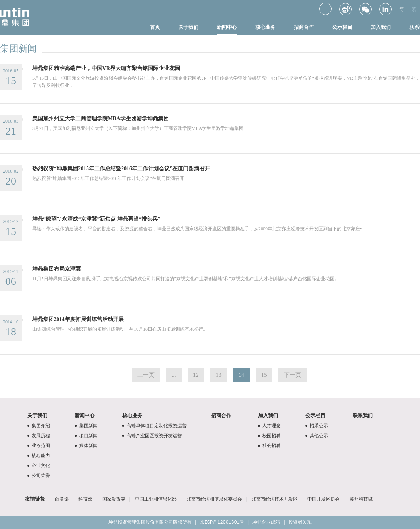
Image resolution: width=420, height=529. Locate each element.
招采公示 (316, 426)
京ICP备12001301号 (222, 522)
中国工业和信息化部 (156, 499)
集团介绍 (37, 426)
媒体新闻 (85, 446)
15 (264, 375)
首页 (155, 27)
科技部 (85, 499)
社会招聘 (268, 446)
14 (241, 375)
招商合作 (304, 27)
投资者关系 (300, 522)
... (174, 375)
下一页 (292, 375)
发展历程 (37, 436)
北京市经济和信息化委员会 (214, 499)
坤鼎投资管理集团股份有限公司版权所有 (150, 522)
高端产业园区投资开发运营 (151, 436)
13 (219, 375)
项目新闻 (85, 436)
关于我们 (188, 27)
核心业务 (265, 27)
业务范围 (37, 446)
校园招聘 (268, 436)
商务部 (62, 499)
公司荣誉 (37, 476)
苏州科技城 (361, 499)
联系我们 (363, 415)
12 (196, 375)
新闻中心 (227, 27)
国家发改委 (114, 499)
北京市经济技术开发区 (275, 499)
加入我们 (381, 27)
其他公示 (316, 436)
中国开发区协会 (323, 499)
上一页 (146, 375)
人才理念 (268, 426)
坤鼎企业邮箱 (266, 522)
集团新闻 (85, 426)
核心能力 (37, 456)
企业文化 (37, 466)
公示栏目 (342, 27)
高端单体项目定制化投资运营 (153, 426)
